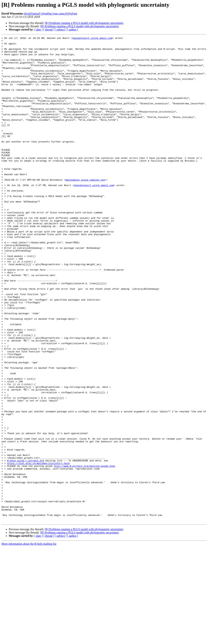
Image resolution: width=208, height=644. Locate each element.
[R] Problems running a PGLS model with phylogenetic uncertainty (84, 23)
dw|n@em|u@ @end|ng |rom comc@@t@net (51, 14)
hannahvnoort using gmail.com (92, 39)
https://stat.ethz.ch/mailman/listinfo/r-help (38, 549)
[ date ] (39, 30)
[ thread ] (49, 30)
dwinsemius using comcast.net (85, 209)
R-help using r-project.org (26, 546)
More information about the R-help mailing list (29, 641)
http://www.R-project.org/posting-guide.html (85, 552)
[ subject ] (61, 30)
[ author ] (73, 30)
